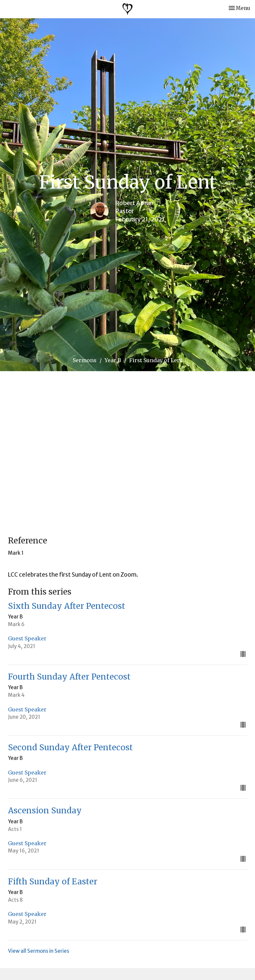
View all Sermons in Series (39, 951)
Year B (113, 360)
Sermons (85, 360)
